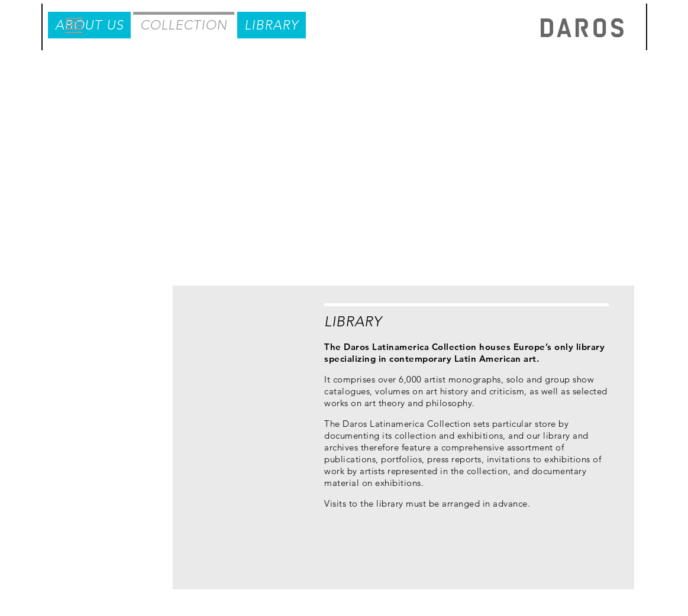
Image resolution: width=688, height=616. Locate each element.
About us (109, 67)
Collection (210, 67)
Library (303, 67)
